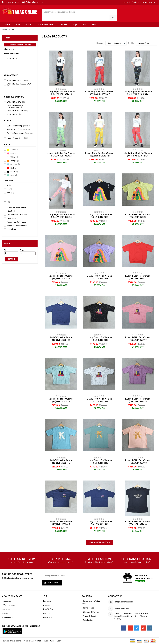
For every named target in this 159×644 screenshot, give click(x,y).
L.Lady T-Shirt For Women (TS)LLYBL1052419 (99, 339)
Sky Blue (15, 164)
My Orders (47, 617)
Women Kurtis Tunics (18, 111)
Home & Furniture (46, 24)
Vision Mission (9, 605)
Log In (125, 2)
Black (14, 172)
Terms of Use (88, 608)
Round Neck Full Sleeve (16, 207)
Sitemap (7, 609)
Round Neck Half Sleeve (17, 226)
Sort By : (132, 43)
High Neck (11, 211)
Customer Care (149, 2)
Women (29, 24)
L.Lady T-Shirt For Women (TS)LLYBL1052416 (99, 523)
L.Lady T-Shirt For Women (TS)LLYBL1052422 (138, 277)
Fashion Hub (19, 130)
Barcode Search (56, 641)
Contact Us (8, 617)
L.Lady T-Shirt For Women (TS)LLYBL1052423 (99, 216)
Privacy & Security (90, 616)
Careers (46, 613)
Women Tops (14, 115)
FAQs (6, 613)
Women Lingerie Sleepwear (20, 85)
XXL (10, 193)
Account (47, 605)
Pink (14, 153)
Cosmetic (63, 24)
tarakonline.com (19, 641)
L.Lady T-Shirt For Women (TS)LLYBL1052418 (61, 462)
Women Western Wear (19, 80)
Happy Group (17, 138)
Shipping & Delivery (91, 612)
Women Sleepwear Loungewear (16, 107)
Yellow (14, 150)
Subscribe (53, 583)
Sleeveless (11, 229)
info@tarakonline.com (34, 2)
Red (13, 168)
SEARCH (11, 259)
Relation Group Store (20, 134)
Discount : (101, 43)
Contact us (115, 596)
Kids (94, 24)
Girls (85, 24)
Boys (75, 24)
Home (8, 24)
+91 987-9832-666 (12, 2)
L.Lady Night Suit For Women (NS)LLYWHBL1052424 (138, 93)
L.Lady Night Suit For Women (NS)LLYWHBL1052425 (61, 93)
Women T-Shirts (16, 102)
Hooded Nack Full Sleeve (17, 215)
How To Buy (48, 609)
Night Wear (11, 218)
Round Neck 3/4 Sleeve (16, 222)
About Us (7, 601)
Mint (14, 175)
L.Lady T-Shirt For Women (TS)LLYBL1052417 (61, 523)
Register (135, 2)
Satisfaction (88, 620)
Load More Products (99, 542)
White (14, 157)
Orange (15, 161)
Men (18, 24)
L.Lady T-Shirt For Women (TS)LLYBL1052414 (138, 523)
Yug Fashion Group (19, 126)
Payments (47, 601)
